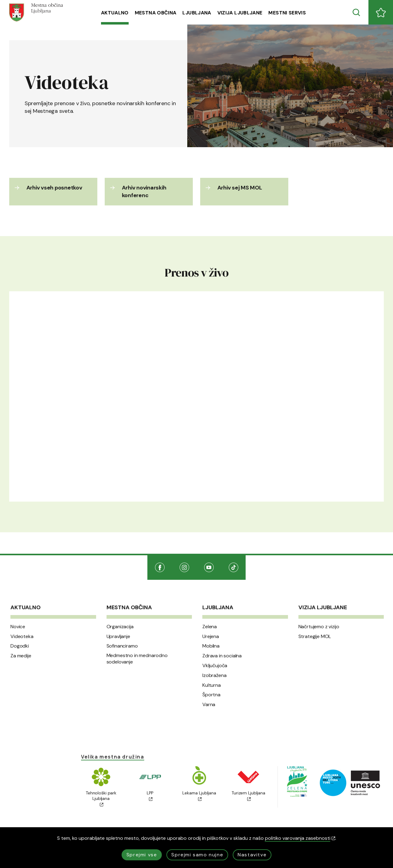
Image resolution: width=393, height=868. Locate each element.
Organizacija (120, 627)
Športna (211, 695)
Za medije (21, 656)
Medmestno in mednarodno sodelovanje (137, 659)
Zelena (210, 627)
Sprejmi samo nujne (197, 855)
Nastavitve (252, 855)
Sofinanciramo (122, 646)
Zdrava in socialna (222, 656)
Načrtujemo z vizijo (319, 627)
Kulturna (212, 685)
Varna (209, 705)
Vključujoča (215, 666)
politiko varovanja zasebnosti (300, 838)
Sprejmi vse (142, 855)
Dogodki (20, 646)
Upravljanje (118, 637)
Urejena (211, 637)
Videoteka (22, 637)
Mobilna (211, 646)
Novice (18, 627)
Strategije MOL (315, 637)
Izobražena (214, 675)
